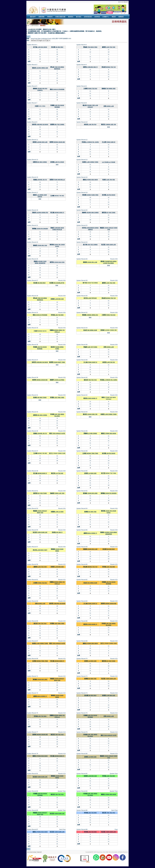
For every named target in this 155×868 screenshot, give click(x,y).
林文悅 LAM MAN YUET (40, 550)
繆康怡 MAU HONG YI (90, 533)
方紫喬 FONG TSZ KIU (90, 89)
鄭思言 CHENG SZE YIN (109, 124)
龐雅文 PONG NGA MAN (90, 180)
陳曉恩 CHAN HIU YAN (40, 245)
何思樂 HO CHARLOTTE (57, 283)
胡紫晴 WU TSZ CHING (57, 124)
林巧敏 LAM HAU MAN (40, 47)
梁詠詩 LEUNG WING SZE (40, 68)
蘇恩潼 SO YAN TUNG (109, 212)
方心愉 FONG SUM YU (90, 362)
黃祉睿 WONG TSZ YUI (109, 67)
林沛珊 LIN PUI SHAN (109, 195)
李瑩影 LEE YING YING (57, 397)
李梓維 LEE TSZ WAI (57, 315)
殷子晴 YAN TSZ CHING (90, 245)
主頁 (28, 25)
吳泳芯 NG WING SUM (90, 330)
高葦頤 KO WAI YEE (90, 512)
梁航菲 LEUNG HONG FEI (40, 212)
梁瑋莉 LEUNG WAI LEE (40, 142)
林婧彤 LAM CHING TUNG (90, 162)
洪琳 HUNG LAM (109, 106)
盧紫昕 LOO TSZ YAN (109, 47)
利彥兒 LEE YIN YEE (109, 180)
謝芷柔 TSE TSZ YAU (90, 380)
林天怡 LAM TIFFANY (90, 298)
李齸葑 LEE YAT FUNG (90, 347)
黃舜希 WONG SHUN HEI (57, 142)
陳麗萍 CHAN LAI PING (57, 380)
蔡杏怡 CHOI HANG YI (90, 398)
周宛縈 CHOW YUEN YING (90, 195)
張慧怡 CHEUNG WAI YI (90, 67)
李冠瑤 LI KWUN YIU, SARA (90, 142)
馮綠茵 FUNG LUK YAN (57, 493)
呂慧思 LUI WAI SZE (90, 473)
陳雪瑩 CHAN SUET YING (57, 362)
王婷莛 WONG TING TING (90, 453)
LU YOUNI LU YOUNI (109, 162)
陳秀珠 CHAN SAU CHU (57, 262)
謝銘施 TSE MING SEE (109, 89)
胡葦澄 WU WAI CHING (40, 162)
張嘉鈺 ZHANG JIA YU (40, 180)
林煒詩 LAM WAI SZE (57, 299)
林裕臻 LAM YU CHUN (57, 162)
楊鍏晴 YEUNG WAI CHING (90, 212)
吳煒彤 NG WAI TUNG (40, 397)
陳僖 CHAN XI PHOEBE (57, 89)
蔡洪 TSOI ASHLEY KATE (57, 433)
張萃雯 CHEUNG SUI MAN (40, 124)
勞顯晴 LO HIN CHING (90, 433)
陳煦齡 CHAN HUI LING (90, 493)
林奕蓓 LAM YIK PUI (90, 124)
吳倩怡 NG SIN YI (57, 532)
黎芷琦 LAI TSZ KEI (57, 473)
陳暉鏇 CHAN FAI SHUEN (40, 229)
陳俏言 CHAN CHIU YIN (90, 414)
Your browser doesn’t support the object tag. (97, 10)
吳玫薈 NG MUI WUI (57, 47)
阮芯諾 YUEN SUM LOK (109, 245)
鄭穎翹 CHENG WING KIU (90, 315)
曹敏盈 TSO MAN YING (90, 47)
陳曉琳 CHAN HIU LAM (90, 262)
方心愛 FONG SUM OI (109, 142)
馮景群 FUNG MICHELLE (57, 180)
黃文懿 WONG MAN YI (57, 212)
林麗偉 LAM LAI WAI (57, 512)
